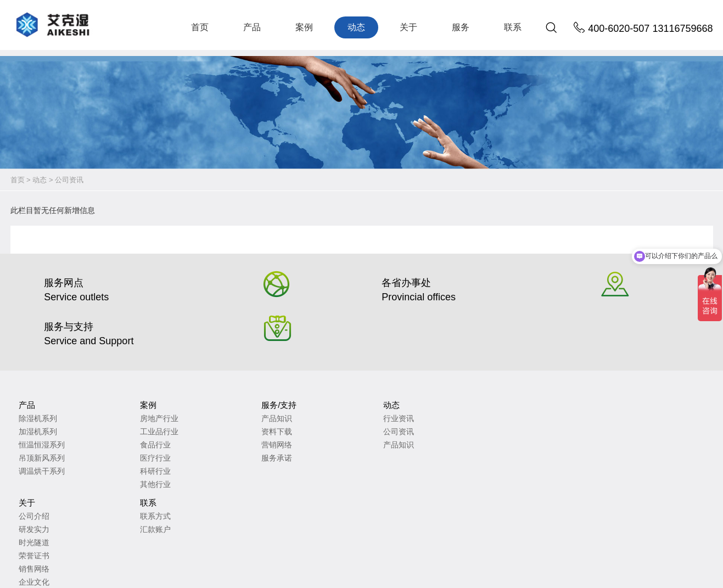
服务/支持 (186, 379)
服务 (461, 27)
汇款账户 (409, 406)
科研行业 (109, 445)
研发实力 (334, 406)
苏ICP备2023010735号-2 (194, 560)
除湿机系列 (38, 393)
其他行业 (109, 458)
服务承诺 (184, 432)
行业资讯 (259, 393)
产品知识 (184, 393)
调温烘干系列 (42, 445)
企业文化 (334, 458)
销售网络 (334, 445)
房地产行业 (113, 393)
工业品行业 (113, 406)
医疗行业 (109, 432)
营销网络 (184, 419)
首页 (200, 27)
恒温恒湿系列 (42, 419)
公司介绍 (334, 393)
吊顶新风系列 (42, 432)
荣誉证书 (334, 432)
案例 (304, 27)
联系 (513, 27)
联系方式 (409, 393)
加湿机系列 (38, 406)
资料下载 (184, 406)
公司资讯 (69, 180)
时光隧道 (334, 419)
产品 (252, 27)
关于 (408, 27)
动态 (356, 27)
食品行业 (109, 419)
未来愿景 (334, 472)
